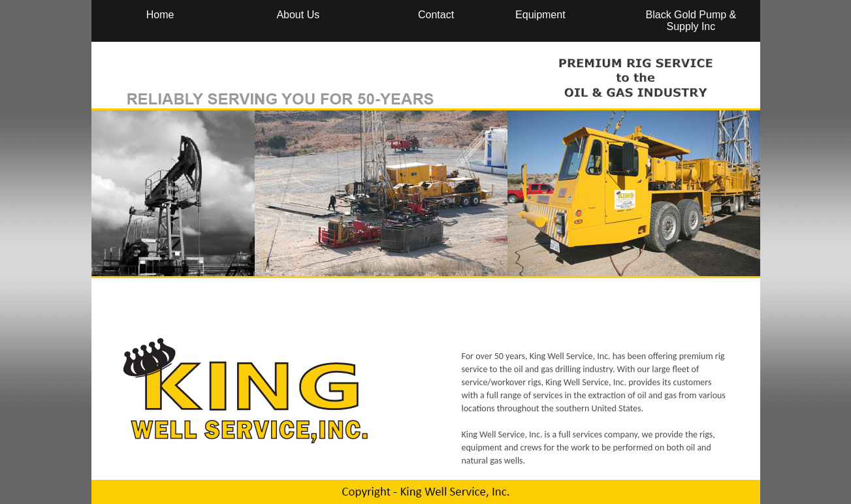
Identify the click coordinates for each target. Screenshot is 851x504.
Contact (436, 15)
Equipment (540, 15)
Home (160, 15)
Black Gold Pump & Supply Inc (691, 21)
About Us (298, 15)
